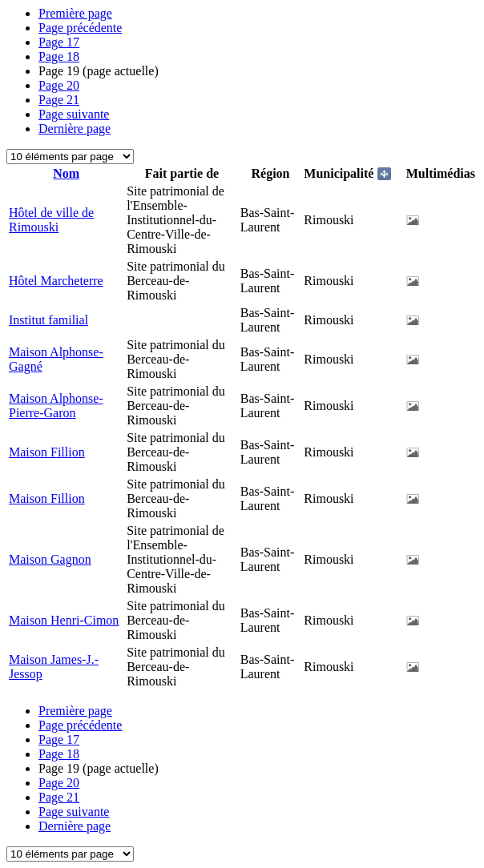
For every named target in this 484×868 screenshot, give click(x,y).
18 (59, 56)
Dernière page (75, 129)
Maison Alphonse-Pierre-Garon (56, 406)
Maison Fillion (47, 452)
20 (59, 85)
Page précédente (80, 28)
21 (59, 100)
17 (59, 42)
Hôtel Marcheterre (56, 281)
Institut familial (48, 320)
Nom (66, 173)
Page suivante (74, 114)
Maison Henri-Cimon (64, 620)
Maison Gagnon (50, 559)
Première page (75, 13)
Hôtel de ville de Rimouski (51, 220)
